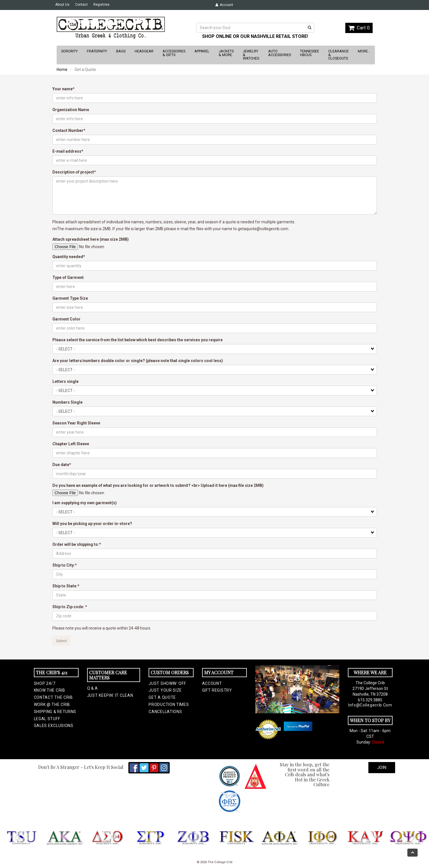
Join (382, 767)
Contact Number (68, 130)
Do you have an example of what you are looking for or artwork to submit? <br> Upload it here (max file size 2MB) (158, 485)
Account (224, 5)
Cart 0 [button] (359, 28)
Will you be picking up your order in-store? (92, 524)
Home (62, 70)
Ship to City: (64, 565)
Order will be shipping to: (76, 544)
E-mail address (67, 151)
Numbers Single (67, 402)
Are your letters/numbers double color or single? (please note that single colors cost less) (138, 361)
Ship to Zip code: (69, 607)
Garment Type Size (70, 298)
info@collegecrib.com (370, 705)
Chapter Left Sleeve (71, 444)
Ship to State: (65, 586)
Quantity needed (68, 257)
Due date (61, 465)
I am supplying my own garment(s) (85, 503)
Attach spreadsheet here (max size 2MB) (91, 239)
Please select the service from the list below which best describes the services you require (137, 340)
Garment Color (66, 319)
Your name (62, 89)
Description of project (73, 172)
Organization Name (71, 110)
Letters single (65, 381)
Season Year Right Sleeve (76, 423)
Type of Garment (68, 277)
